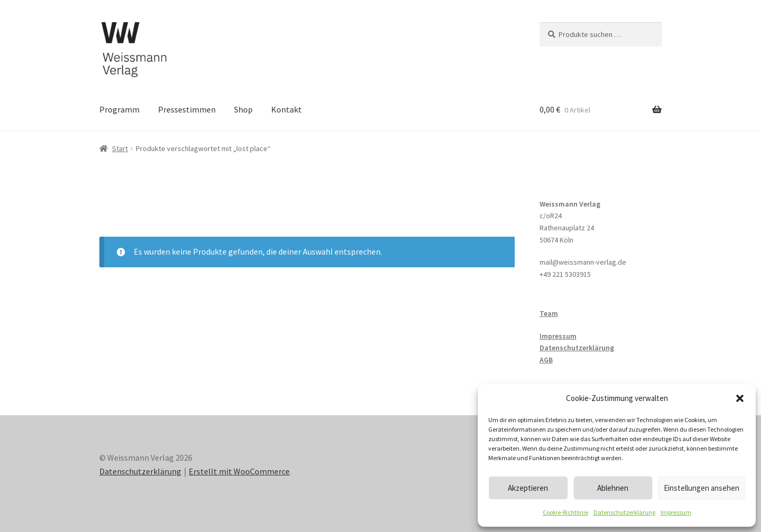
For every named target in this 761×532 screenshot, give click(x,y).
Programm (119, 109)
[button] (740, 398)
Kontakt (286, 109)
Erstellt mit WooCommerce (239, 471)
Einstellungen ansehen (702, 488)
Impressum (676, 512)
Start (120, 148)
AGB (546, 360)
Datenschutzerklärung (624, 512)
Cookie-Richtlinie (565, 512)
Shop (243, 109)
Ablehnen (613, 488)
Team (549, 313)
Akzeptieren (528, 488)
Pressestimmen (187, 109)
